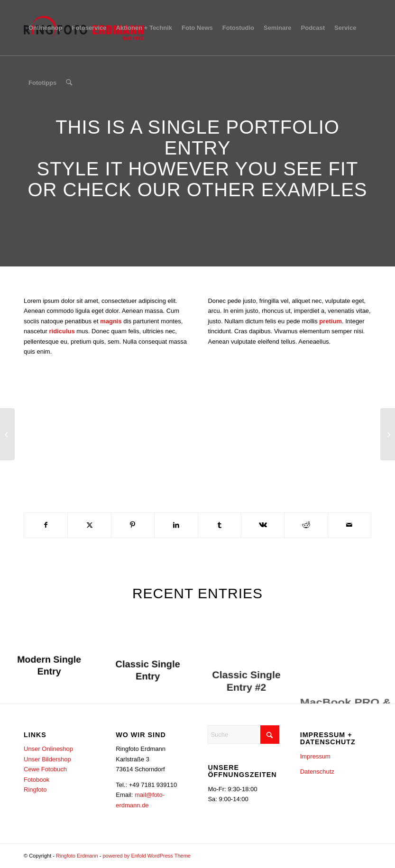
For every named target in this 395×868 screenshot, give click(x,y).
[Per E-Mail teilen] (349, 525)
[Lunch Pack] (7, 434)
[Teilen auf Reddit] (306, 525)
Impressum (315, 756)
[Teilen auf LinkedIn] (176, 525)
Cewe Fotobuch (45, 769)
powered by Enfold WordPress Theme (146, 856)
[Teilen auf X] (89, 525)
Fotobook (37, 780)
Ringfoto (35, 790)
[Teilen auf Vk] (263, 525)
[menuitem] (46, 28)
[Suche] (69, 83)
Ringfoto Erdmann (77, 856)
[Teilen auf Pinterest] (133, 525)
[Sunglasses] (388, 434)
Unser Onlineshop (48, 749)
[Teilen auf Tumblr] (220, 525)
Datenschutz (317, 772)
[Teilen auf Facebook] (46, 525)
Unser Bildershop (47, 759)
